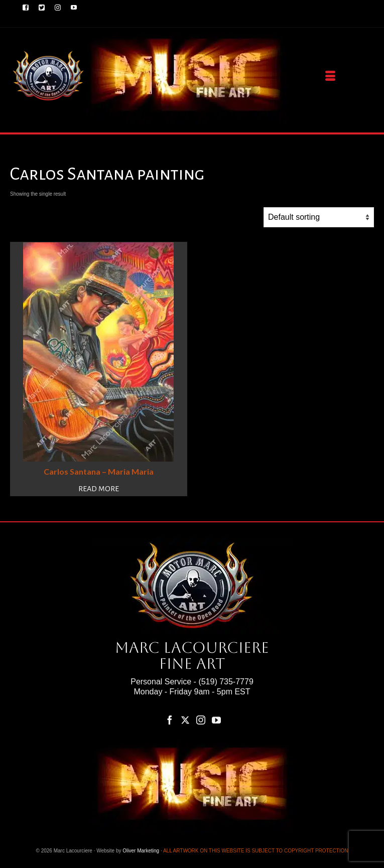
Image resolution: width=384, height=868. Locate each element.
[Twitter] (185, 720)
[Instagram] (201, 720)
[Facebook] (170, 720)
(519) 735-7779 (226, 682)
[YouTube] (216, 720)
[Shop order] (319, 217)
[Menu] (330, 76)
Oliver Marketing (141, 851)
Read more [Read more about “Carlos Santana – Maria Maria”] (99, 489)
